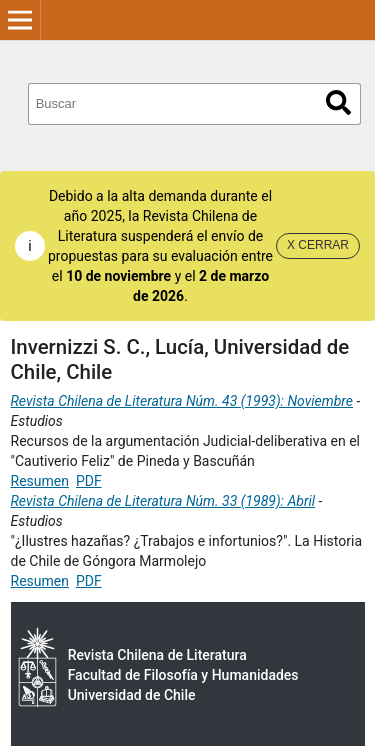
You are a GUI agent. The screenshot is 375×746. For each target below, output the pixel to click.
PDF (89, 481)
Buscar (338, 102)
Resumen (40, 481)
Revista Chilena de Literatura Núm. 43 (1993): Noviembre (182, 401)
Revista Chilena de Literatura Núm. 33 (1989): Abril (163, 501)
